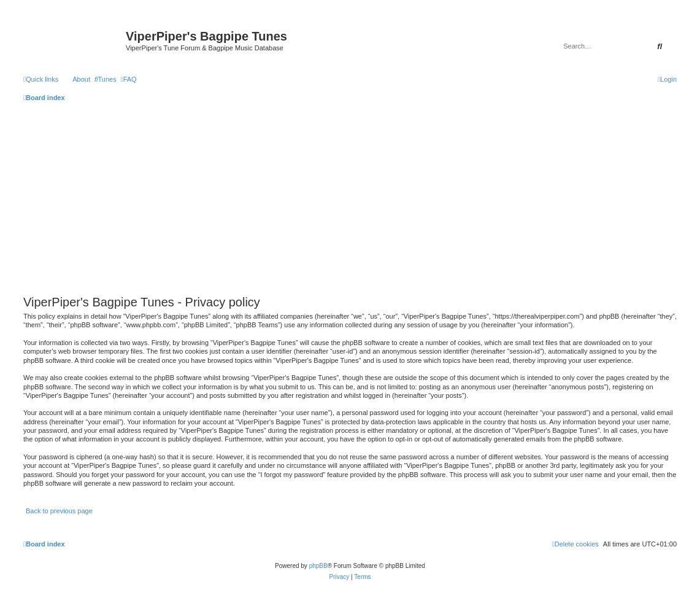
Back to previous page (59, 511)
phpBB (318, 566)
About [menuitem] (81, 79)
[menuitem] (106, 79)
